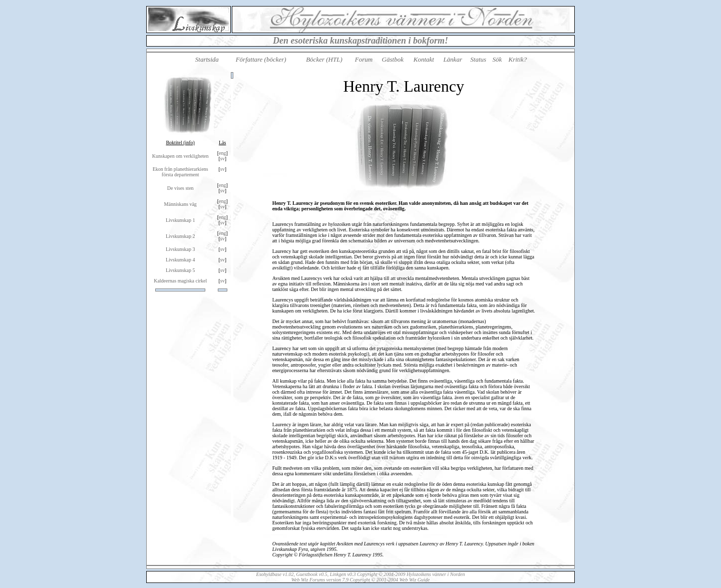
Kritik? (518, 59)
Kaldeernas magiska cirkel (180, 281)
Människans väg (181, 204)
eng (222, 153)
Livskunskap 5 (181, 270)
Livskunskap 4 (181, 260)
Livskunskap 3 (181, 249)
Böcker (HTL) (324, 59)
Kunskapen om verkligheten (181, 156)
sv (223, 159)
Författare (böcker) (261, 59)
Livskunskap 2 (181, 236)
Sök (497, 59)
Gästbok (393, 59)
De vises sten (181, 188)
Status (478, 59)
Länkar (453, 59)
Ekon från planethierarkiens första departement (181, 172)
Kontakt (424, 59)
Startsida (207, 59)
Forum (364, 59)
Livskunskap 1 (181, 220)
